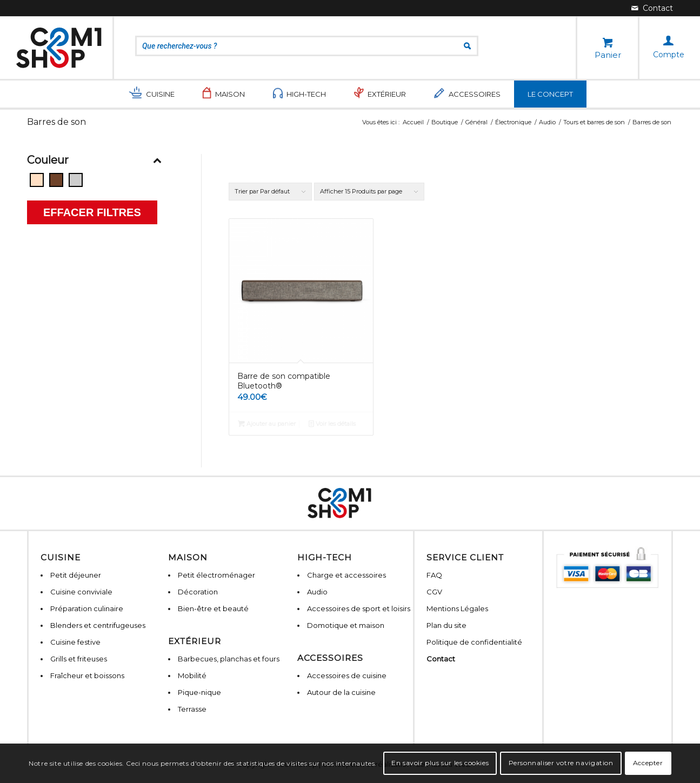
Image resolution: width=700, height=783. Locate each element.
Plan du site (446, 625)
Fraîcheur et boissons (87, 675)
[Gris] (76, 180)
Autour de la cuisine (341, 692)
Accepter (648, 763)
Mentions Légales (457, 608)
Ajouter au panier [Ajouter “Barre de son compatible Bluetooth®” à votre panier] (267, 424)
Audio (317, 592)
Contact (441, 659)
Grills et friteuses (79, 659)
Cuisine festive (75, 642)
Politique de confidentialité (474, 642)
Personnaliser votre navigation (561, 763)
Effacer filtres (92, 212)
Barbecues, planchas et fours (229, 659)
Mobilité (192, 675)
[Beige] (37, 180)
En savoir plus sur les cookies (440, 763)
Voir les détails (332, 424)
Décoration (198, 592)
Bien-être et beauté (213, 608)
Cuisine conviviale (81, 592)
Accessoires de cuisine (347, 675)
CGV (434, 592)
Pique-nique (199, 692)
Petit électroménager (216, 575)
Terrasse (192, 709)
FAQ (434, 575)
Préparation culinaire (87, 608)
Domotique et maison (346, 625)
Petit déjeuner (76, 575)
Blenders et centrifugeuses (98, 625)
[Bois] (56, 180)
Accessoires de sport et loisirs (359, 608)
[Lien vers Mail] (652, 8)
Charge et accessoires (346, 575)
